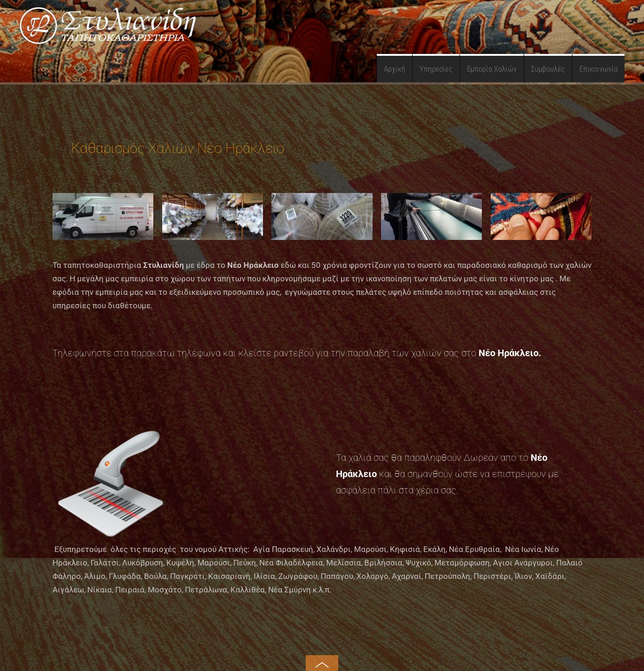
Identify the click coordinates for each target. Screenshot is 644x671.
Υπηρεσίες (436, 69)
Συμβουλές (548, 69)
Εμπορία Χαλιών (492, 69)
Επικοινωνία (598, 69)
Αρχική (394, 69)
